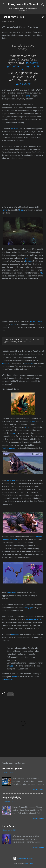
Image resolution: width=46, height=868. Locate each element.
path (13, 433)
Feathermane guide (10, 448)
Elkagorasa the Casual (23, 4)
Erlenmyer (15, 634)
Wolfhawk (11, 480)
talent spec (29, 258)
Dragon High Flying (12, 797)
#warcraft (32, 63)
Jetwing (32, 421)
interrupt (5, 363)
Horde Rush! (8, 826)
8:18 (41, 273)
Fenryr (27, 96)
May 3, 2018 (23, 84)
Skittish (14, 324)
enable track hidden (34, 619)
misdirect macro (36, 321)
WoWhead (15, 129)
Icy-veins (29, 261)
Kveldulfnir (8, 680)
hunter (11, 694)
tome (27, 427)
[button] (43, 18)
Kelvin (14, 677)
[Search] (43, 5)
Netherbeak (11, 593)
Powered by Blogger (23, 858)
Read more (39, 790)
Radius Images (28, 863)
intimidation (29, 363)
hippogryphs (29, 608)
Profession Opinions (12, 769)
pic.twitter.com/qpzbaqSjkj (23, 68)
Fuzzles (12, 666)
